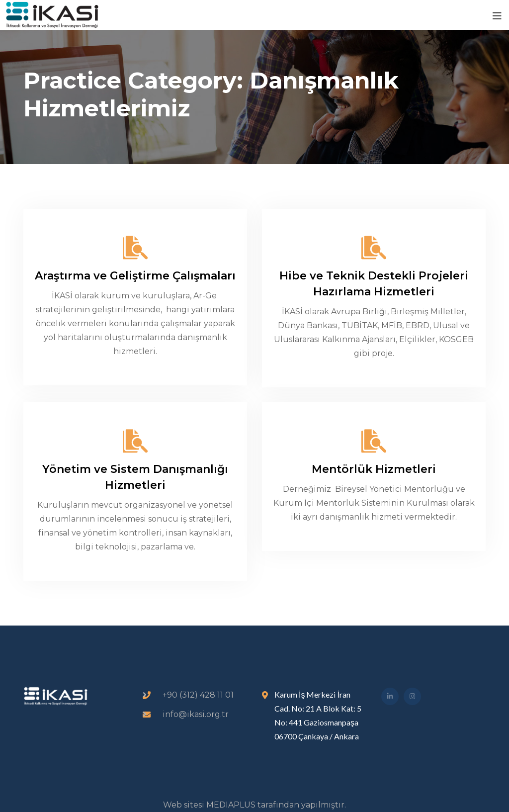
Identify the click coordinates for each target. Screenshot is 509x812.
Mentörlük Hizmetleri (374, 469)
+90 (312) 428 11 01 (198, 695)
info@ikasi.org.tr (196, 714)
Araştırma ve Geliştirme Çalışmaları (135, 276)
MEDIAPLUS (231, 805)
